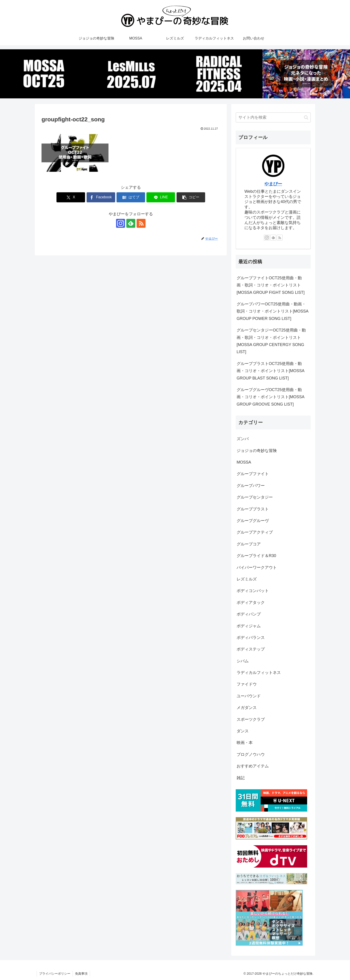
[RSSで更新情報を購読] (141, 223)
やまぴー (273, 184)
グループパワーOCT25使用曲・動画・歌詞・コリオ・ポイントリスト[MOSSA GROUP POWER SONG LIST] (272, 311)
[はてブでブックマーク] (131, 197)
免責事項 (81, 974)
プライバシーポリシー (55, 974)
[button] (191, 197)
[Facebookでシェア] (101, 197)
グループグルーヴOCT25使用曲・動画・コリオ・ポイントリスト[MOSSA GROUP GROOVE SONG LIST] (270, 397)
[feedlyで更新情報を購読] (131, 223)
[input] (273, 117)
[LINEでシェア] (161, 197)
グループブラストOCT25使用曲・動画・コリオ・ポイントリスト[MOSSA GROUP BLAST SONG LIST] (270, 371)
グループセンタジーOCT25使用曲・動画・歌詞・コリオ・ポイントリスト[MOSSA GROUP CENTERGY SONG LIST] (271, 341)
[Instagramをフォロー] (121, 223)
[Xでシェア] (71, 197)
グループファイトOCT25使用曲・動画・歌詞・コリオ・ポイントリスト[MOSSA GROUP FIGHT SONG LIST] (271, 285)
